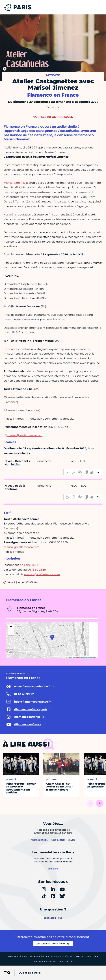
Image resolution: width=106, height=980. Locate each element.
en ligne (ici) (28, 565)
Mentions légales (17, 956)
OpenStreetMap (85, 657)
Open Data (92, 956)
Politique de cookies (45, 961)
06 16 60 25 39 (37, 570)
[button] (52, 637)
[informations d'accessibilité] (83, 472)
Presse (79, 956)
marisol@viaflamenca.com (25, 435)
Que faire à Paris (30, 973)
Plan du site (66, 961)
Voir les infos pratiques (53, 117)
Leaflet (69, 657)
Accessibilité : (51, 956)
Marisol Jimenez (15, 183)
